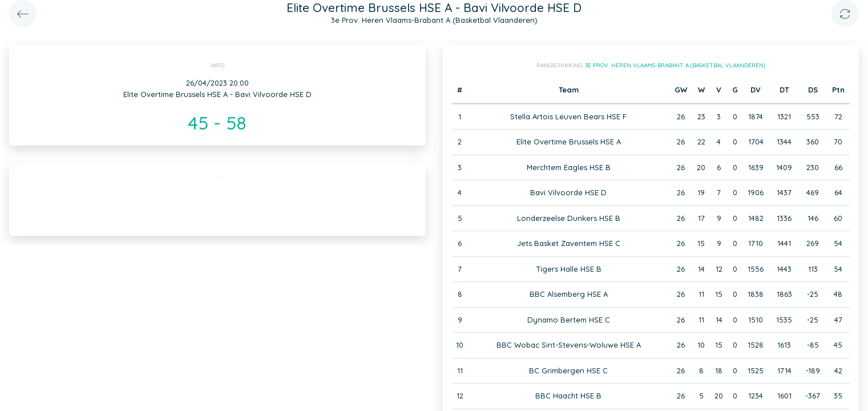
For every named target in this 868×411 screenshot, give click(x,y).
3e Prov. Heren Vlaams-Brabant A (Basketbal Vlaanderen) (675, 65)
